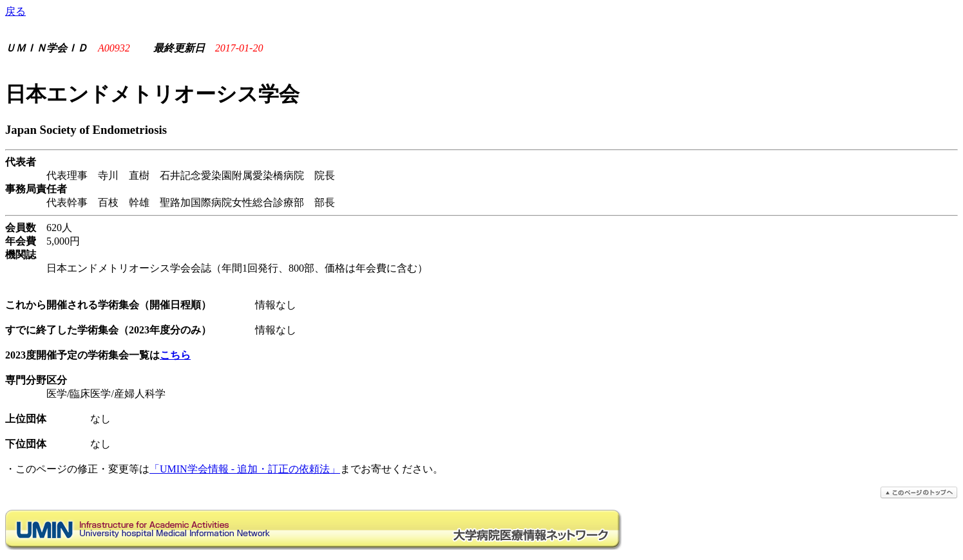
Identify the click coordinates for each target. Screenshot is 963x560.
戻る (15, 11)
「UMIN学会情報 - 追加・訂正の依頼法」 (245, 469)
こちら (175, 355)
